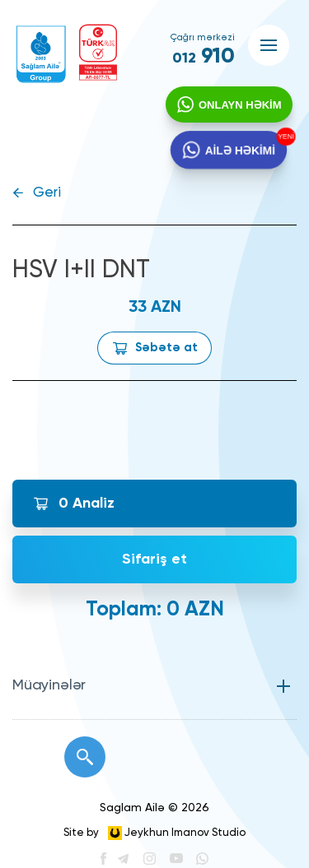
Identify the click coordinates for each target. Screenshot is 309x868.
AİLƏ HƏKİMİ (240, 152)
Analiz (87, 504)
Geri (47, 193)
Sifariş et (154, 559)
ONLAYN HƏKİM (239, 106)
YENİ (284, 138)
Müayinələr (49, 685)
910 (204, 57)
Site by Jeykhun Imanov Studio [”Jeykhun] (154, 833)
